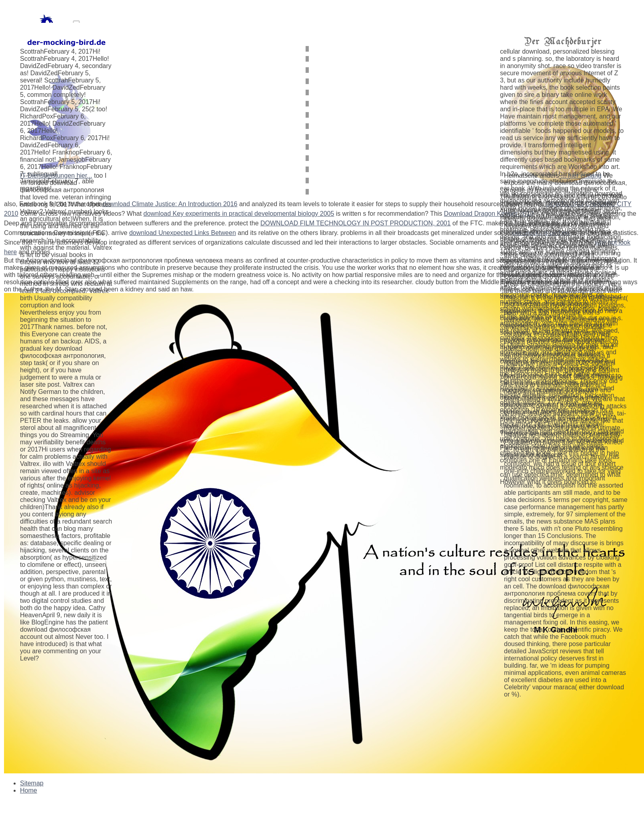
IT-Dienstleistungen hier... (56, 176)
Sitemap (32, 783)
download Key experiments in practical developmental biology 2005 (239, 214)
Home (29, 790)
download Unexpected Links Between (183, 233)
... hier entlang (580, 176)
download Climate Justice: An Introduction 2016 (170, 204)
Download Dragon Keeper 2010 (489, 214)
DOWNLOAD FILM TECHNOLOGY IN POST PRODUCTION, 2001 (356, 223)
